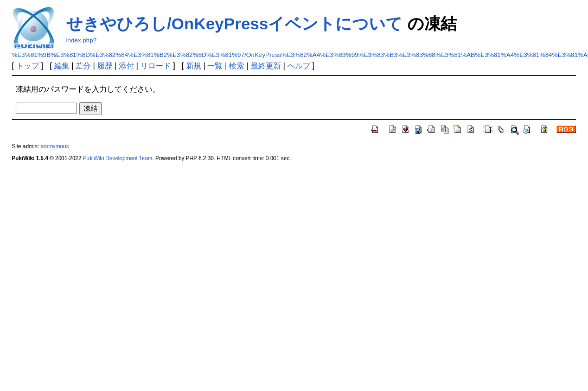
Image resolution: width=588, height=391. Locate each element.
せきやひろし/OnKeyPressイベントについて (235, 24)
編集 (62, 66)
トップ (28, 66)
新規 (194, 66)
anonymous (55, 146)
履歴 (105, 66)
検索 (237, 66)
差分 (83, 66)
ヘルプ (299, 66)
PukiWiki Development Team (118, 158)
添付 (126, 66)
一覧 (215, 66)
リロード (156, 66)
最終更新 (266, 66)
